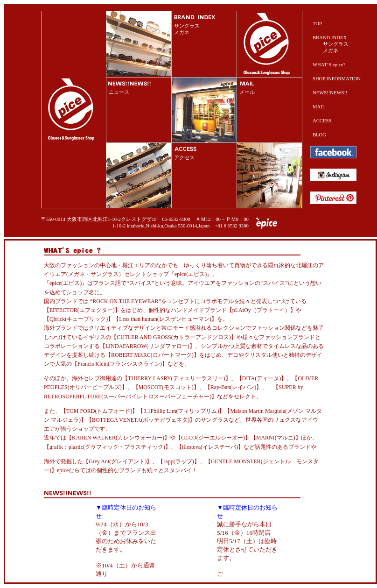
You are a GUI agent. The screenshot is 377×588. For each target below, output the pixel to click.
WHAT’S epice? (329, 65)
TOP (317, 24)
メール (247, 92)
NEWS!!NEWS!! (330, 93)
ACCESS (322, 121)
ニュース (119, 92)
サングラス (187, 26)
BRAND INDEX (330, 38)
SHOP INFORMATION (337, 79)
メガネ (182, 32)
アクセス (184, 158)
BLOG (319, 135)
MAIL (319, 107)
